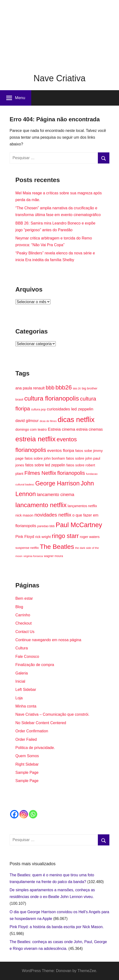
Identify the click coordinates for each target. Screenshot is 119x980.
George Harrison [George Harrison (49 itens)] (57, 483)
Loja (19, 698)
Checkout (24, 623)
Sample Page (27, 772)
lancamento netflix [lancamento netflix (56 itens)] (41, 505)
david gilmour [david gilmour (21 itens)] (27, 421)
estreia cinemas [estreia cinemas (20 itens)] (89, 429)
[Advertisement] (59, 34)
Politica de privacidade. (35, 748)
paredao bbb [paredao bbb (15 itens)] (46, 526)
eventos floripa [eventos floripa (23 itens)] (61, 450)
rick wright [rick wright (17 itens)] (43, 537)
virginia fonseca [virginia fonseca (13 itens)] (33, 556)
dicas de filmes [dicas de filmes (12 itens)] (48, 421)
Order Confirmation (32, 731)
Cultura (22, 648)
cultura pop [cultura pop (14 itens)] (38, 409)
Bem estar (24, 598)
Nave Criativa (59, 78)
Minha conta (26, 706)
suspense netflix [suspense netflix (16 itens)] (27, 548)
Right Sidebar (27, 764)
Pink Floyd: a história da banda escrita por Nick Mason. (57, 927)
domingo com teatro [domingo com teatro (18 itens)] (31, 429)
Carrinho (23, 615)
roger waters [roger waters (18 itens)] (90, 537)
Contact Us (25, 632)
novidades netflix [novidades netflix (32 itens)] (53, 515)
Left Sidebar (26, 690)
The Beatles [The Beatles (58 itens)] (57, 547)
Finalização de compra (35, 665)
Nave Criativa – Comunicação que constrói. (52, 714)
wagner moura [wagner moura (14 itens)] (53, 556)
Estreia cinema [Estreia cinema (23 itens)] (62, 429)
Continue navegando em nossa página (48, 640)
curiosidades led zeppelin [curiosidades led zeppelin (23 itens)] (70, 409)
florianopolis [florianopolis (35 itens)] (71, 473)
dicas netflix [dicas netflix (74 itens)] (76, 419)
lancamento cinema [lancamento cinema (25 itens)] (55, 495)
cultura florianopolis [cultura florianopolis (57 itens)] (52, 398)
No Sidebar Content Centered (41, 723)
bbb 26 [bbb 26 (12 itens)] (77, 388)
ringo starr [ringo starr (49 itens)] (65, 536)
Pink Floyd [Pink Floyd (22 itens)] (25, 537)
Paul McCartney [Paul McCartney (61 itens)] (79, 525)
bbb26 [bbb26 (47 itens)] (64, 387)
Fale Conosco (27, 657)
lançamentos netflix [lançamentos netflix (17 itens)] (82, 506)
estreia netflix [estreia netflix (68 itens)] (35, 439)
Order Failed (26, 739)
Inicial (20, 681)
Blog (19, 607)
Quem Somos (27, 756)
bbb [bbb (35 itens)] (50, 388)
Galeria (22, 673)
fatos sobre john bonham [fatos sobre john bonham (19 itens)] (45, 458)
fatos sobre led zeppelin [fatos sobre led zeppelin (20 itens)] (45, 465)
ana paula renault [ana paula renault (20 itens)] (30, 388)
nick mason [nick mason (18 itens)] (24, 515)
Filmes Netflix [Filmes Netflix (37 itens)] (40, 473)
